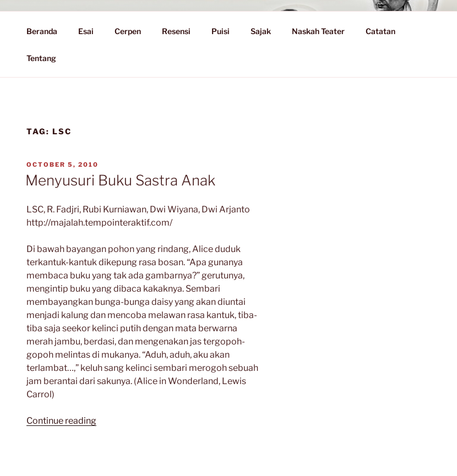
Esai (86, 31)
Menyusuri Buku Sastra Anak (120, 180)
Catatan (386, 31)
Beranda (42, 31)
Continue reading (61, 421)
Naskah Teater (318, 31)
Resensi (176, 31)
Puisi (221, 31)
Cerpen (128, 31)
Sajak (261, 31)
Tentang (47, 58)
